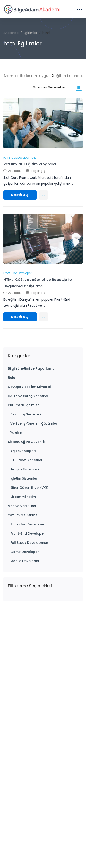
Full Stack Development (30, 543)
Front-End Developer (28, 533)
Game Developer (25, 552)
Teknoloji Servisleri (26, 414)
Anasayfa (11, 33)
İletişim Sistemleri (25, 469)
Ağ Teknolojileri (23, 451)
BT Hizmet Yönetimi (26, 460)
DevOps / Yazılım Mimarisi (29, 387)
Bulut (12, 378)
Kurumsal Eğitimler (23, 405)
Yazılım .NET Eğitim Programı (30, 164)
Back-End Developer (27, 524)
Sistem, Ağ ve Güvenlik (26, 442)
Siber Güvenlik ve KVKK (29, 488)
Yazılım (16, 433)
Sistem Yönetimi (23, 497)
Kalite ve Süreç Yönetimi (28, 396)
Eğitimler (31, 33)
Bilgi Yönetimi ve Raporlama (31, 368)
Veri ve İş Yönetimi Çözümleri (34, 423)
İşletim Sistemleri (24, 478)
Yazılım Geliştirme (23, 515)
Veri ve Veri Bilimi (22, 506)
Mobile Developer (25, 561)
